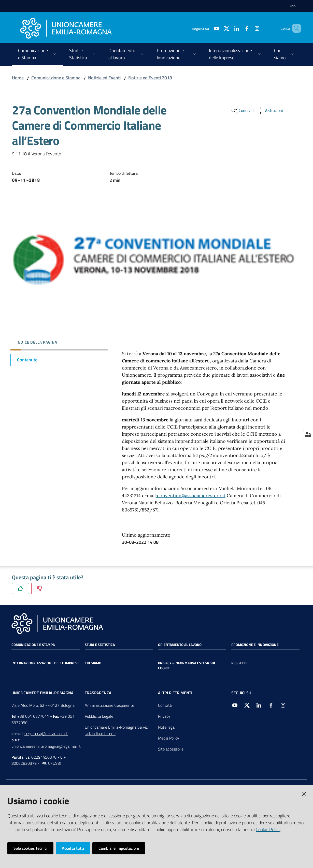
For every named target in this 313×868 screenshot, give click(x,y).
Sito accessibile (171, 749)
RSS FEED (239, 663)
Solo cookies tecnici (30, 848)
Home (18, 78)
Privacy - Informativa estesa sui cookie (187, 666)
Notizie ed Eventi (104, 78)
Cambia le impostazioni (119, 848)
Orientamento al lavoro (180, 645)
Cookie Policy (268, 829)
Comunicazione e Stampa (56, 78)
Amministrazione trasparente (109, 705)
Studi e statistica (100, 645)
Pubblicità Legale (99, 716)
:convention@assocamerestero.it (191, 496)
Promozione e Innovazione (255, 645)
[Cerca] (295, 28)
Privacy (164, 716)
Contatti (165, 705)
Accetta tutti (73, 848)
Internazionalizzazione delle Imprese (45, 663)
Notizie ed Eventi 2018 (150, 78)
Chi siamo (93, 663)
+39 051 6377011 (33, 716)
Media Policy (169, 738)
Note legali (167, 727)
